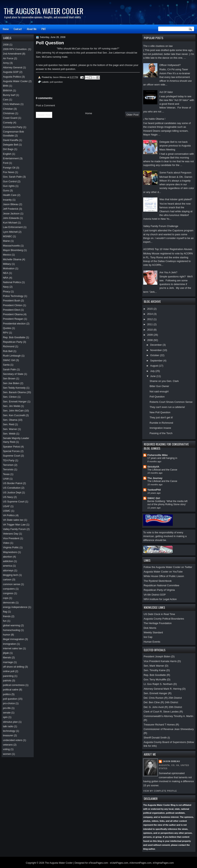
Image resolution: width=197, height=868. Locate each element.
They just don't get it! (161, 417)
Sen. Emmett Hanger (15, 402)
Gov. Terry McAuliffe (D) (157, 679)
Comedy (8, 123)
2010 (150, 330)
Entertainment (11, 158)
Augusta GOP (11, 72)
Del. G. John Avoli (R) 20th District (163, 707)
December (156, 345)
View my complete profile (160, 791)
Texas (6, 474)
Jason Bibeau (171, 761)
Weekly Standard (153, 632)
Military (7, 264)
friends (7, 616)
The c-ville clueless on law (158, 46)
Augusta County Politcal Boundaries (164, 619)
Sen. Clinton (10, 397)
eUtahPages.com (119, 863)
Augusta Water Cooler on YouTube (163, 572)
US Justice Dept (12, 492)
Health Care (10, 195)
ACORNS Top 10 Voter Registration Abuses (168, 249)
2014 (150, 314)
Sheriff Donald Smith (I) (157, 738)
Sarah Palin (9, 369)
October (155, 355)
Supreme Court (12, 456)
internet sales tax (13, 648)
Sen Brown (9, 378)
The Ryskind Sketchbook (158, 581)
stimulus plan (10, 722)
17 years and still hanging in (162, 458)
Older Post (132, 115)
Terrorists (8, 469)
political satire (11, 690)
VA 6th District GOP (155, 595)
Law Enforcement (13, 227)
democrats (9, 603)
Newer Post (44, 115)
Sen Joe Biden (11, 383)
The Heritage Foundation (158, 623)
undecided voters (13, 740)
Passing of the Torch (161, 433)
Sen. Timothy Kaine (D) (157, 670)
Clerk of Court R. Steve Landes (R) (163, 712)
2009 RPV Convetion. (15, 49)
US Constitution (12, 488)
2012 (150, 319)
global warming (12, 625)
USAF (6, 506)
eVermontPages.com (140, 863)
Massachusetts (11, 246)
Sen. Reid (8, 424)
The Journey (155, 478)
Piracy (7, 291)
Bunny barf (9, 95)
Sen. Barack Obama (14, 392)
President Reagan (13, 319)
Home (6, 29)
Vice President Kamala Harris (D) (162, 661)
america (7, 566)
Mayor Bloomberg (13, 250)
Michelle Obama (12, 259)
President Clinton (13, 305)
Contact (18, 29)
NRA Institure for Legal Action (160, 599)
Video (6, 543)
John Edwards (11, 218)
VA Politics (9, 515)
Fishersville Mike (158, 455)
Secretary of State (13, 374)
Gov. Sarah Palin (12, 177)
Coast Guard (10, 118)
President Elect (12, 310)
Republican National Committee (161, 585)
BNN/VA (8, 90)
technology (9, 731)
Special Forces (11, 451)
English (7, 154)
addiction (8, 561)
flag (5, 612)
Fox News (9, 172)
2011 (150, 324)
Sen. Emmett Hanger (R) (158, 693)
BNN (6, 86)
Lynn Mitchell (10, 232)
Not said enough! (159, 391)
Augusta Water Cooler (15, 81)
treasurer (8, 735)
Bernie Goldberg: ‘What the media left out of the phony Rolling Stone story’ (167, 503)
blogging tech (11, 575)
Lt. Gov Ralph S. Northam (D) (160, 684)
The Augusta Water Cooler (44, 11)
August (154, 366)
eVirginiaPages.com (163, 863)
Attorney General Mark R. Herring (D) (165, 689)
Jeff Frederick (11, 209)
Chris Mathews (11, 104)
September (157, 361)
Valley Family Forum (14, 529)
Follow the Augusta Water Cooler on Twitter (168, 567)
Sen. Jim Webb (12, 406)
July (153, 371)
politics (7, 694)
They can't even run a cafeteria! (167, 407)
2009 (150, 335)
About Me (32, 29)
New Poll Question (160, 412)
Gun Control (10, 181)
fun (5, 621)
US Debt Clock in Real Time (159, 614)
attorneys (8, 570)
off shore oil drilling (13, 667)
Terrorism (8, 465)
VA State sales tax (13, 520)
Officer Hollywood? (170, 65)
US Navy (8, 497)
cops (6, 598)
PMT (44, 29)
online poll (9, 671)
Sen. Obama (10, 420)
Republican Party (13, 342)
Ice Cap (148, 637)
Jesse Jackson (11, 214)
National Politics (12, 282)
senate (7, 713)
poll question (56, 82)
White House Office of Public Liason (164, 576)
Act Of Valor (166, 92)
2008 (150, 340)
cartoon (7, 579)
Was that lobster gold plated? (176, 199)
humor (7, 635)
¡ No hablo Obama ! (154, 119)
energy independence (15, 607)
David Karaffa (11, 140)
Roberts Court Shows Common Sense (171, 402)
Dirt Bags (8, 149)
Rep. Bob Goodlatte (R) (157, 675)
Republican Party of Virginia (159, 590)
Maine (6, 241)
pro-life (7, 708)
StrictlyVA (153, 467)
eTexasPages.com (98, 863)
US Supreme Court (14, 502)
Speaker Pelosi (12, 447)
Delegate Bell (11, 145)
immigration (9, 644)
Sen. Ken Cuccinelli (14, 415)
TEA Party (9, 460)
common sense (12, 584)
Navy (6, 287)
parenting (8, 676)
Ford (6, 163)
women (7, 754)
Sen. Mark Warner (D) (156, 666)
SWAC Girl (154, 498)
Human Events (152, 642)
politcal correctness (14, 685)
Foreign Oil (9, 168)
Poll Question (157, 397)
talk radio (8, 726)
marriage (8, 662)
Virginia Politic (11, 547)
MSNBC (7, 236)
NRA (6, 278)
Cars (6, 100)
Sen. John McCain (13, 411)
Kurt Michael (10, 223)
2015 (150, 309)
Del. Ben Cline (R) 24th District (161, 702)
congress (8, 593)
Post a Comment (45, 105)
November (156, 350)
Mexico (7, 255)
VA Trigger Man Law (14, 525)
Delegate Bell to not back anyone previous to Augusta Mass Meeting (175, 146)
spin (5, 717)
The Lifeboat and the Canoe (162, 470)
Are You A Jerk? (168, 272)
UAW (6, 479)
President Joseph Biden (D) (159, 656)
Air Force (8, 58)
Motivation (9, 268)
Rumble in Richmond (161, 423)
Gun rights (9, 186)
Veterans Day (11, 534)
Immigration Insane (160, 428)
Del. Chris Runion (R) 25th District (163, 698)
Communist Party (13, 127)
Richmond (9, 346)
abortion (7, 557)
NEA (6, 273)
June (153, 376)
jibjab (6, 653)
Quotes (7, 328)
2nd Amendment (12, 54)
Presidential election (14, 324)
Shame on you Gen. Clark (164, 381)
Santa (6, 365)
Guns (6, 190)
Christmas (9, 113)
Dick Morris (150, 628)
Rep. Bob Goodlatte (14, 337)
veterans (8, 745)
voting (6, 749)
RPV (6, 333)
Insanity (7, 200)
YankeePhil (154, 490)
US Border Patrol (13, 483)
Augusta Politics (12, 77)
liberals (7, 657)
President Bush (12, 301)
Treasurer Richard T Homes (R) (161, 725)
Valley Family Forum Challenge (161, 226)
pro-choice (9, 703)
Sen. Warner (10, 429)
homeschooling (12, 630)
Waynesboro (10, 552)
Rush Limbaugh (12, 356)
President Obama (13, 314)
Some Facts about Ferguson (175, 173)
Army (6, 63)
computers (9, 589)
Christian (8, 109)
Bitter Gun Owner (159, 386)
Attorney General (13, 67)
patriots (7, 680)
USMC (7, 511)
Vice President (11, 538)
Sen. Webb (9, 434)
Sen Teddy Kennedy (14, 388)
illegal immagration (13, 639)
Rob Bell (8, 351)
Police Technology (13, 296)
